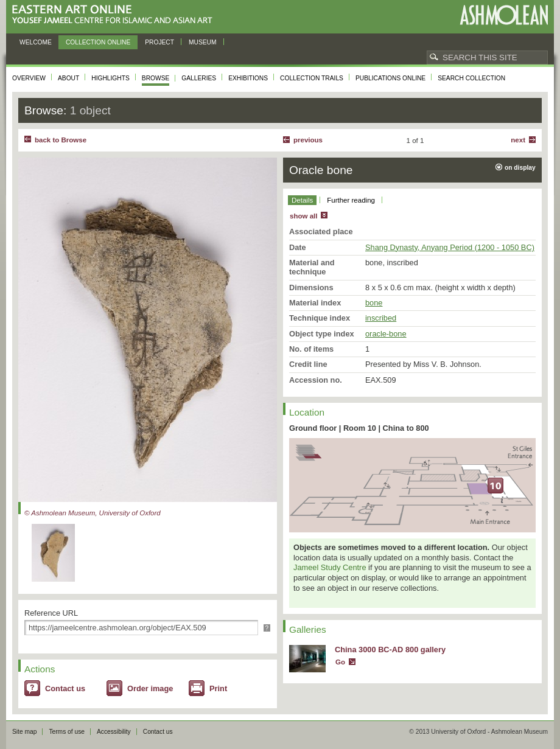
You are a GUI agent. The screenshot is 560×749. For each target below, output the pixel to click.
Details (302, 200)
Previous (308, 140)
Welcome (36, 42)
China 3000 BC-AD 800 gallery (390, 650)
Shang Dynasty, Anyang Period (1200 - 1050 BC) (450, 247)
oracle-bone (386, 334)
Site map (24, 732)
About (68, 78)
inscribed (381, 318)
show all (303, 216)
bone (374, 303)
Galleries (199, 78)
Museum (203, 42)
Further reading (351, 200)
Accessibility (114, 732)
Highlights (110, 78)
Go (340, 662)
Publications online (390, 78)
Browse (156, 78)
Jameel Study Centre (330, 567)
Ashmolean (504, 15)
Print (218, 688)
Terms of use (67, 732)
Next (518, 140)
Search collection (471, 78)
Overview (29, 78)
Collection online (98, 42)
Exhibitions (248, 78)
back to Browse (61, 140)
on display (520, 168)
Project (159, 42)
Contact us (65, 688)
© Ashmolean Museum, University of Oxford (93, 513)
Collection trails (312, 78)
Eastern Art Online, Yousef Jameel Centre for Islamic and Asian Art (115, 15)
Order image (150, 688)
